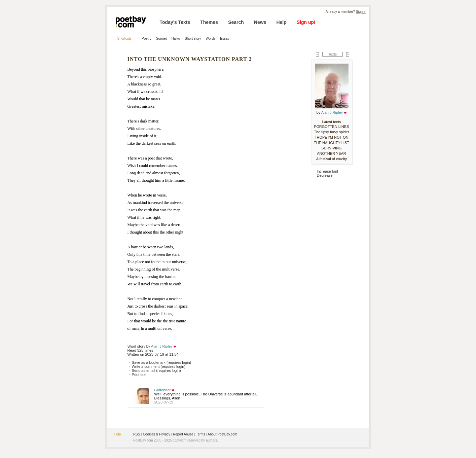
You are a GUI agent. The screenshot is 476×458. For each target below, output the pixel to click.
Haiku (176, 39)
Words (211, 39)
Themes (209, 22)
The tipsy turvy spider (332, 132)
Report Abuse (183, 434)
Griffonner (163, 390)
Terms (201, 434)
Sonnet (161, 39)
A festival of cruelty (332, 159)
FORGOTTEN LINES (332, 127)
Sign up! (306, 22)
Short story (193, 39)
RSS (137, 434)
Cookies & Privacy (157, 434)
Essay (225, 39)
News (260, 22)
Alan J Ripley (162, 346)
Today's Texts (175, 22)
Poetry (147, 39)
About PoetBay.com (222, 434)
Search (236, 22)
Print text (139, 375)
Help (281, 22)
